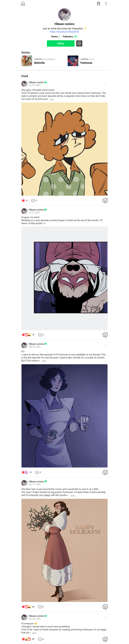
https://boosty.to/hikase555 (65, 32)
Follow (61, 43)
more (52, 99)
